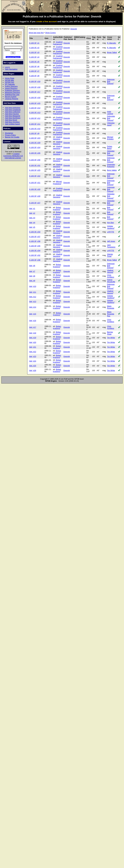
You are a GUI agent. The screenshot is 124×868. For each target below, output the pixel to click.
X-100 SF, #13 (35, 113)
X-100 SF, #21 (35, 183)
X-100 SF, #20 (35, 189)
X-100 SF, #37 (35, 237)
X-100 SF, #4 (34, 57)
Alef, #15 (33, 314)
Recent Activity (11, 97)
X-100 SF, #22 (35, 176)
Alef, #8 (32, 276)
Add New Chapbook (13, 110)
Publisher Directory (12, 90)
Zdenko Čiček (110, 255)
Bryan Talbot (112, 52)
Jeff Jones (111, 241)
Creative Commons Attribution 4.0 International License (13, 156)
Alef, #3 (32, 218)
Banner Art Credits (12, 137)
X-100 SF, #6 (34, 66)
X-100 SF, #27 (35, 203)
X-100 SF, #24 (35, 147)
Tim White (111, 338)
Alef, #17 (33, 327)
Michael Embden (110, 138)
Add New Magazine (13, 116)
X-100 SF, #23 (35, 138)
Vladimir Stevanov (58, 138)
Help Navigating (11, 69)
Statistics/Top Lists (12, 95)
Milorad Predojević (57, 183)
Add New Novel (11, 120)
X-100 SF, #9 (34, 133)
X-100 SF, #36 (35, 241)
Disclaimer (9, 133)
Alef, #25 (33, 366)
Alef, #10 (33, 286)
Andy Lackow (110, 113)
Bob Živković (110, 208)
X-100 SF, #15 (35, 103)
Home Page (10, 78)
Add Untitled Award (12, 124)
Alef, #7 (32, 271)
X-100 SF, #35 (35, 246)
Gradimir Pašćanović (58, 43)
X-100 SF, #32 (35, 255)
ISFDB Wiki (9, 80)
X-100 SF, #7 (34, 71)
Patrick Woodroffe (111, 281)
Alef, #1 (32, 209)
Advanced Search (13, 57)
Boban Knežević (57, 208)
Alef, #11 (33, 292)
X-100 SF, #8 (34, 76)
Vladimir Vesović (110, 271)
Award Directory (11, 88)
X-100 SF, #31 (35, 165)
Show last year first (36, 33)
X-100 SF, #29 (35, 143)
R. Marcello (111, 43)
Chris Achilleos (111, 276)
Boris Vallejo (112, 170)
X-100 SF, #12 (35, 118)
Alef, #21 (33, 347)
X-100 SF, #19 (35, 81)
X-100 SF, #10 (35, 129)
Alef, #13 (33, 301)
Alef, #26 (33, 370)
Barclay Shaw (110, 333)
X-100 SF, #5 (34, 62)
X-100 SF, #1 (34, 43)
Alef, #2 (32, 213)
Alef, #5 (32, 227)
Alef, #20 (33, 342)
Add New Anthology (13, 108)
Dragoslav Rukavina (111, 166)
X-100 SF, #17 (35, 92)
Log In (7, 67)
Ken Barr (110, 223)
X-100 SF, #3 (34, 52)
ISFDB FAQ (10, 82)
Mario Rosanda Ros (111, 314)
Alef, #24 (33, 361)
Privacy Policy (10, 135)
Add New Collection (13, 112)
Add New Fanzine (12, 114)
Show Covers (50, 33)
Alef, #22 (33, 352)
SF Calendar (10, 84)
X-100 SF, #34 (35, 251)
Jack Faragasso (111, 246)
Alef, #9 (32, 281)
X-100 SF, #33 (35, 232)
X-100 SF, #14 (35, 108)
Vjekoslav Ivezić (111, 124)
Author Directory (11, 86)
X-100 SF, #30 (35, 160)
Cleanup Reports (12, 99)
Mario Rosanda (111, 307)
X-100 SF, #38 (35, 260)
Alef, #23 (33, 356)
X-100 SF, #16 (35, 98)
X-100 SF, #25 (35, 170)
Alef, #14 (33, 307)
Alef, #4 (32, 223)
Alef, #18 (33, 333)
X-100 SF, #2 (34, 48)
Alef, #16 (33, 321)
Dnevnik (74, 29)
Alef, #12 (33, 297)
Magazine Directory (13, 92)
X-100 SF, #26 (35, 153)
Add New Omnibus (12, 122)
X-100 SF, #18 (35, 87)
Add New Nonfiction (13, 118)
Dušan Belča (110, 147)
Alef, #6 (32, 266)
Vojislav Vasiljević (111, 227)
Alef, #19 (33, 338)
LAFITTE (111, 232)
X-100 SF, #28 (35, 196)
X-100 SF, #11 (35, 124)
